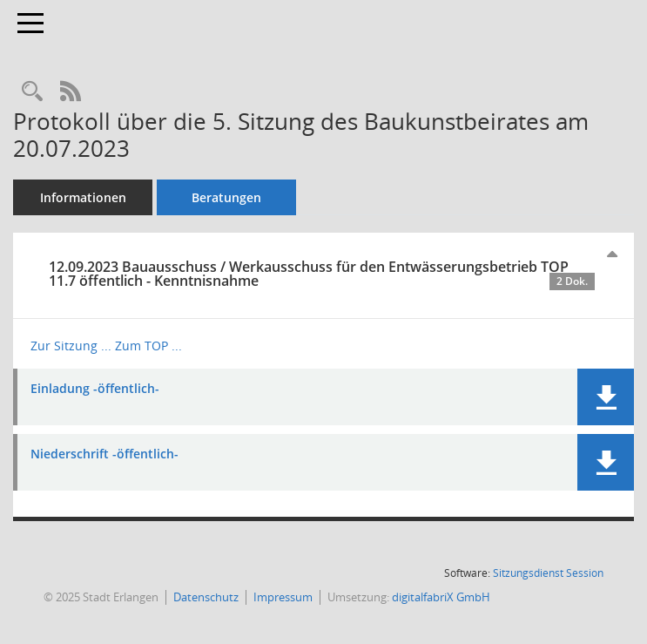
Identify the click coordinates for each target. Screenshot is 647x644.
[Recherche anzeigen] (32, 92)
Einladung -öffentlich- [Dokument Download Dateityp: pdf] (95, 389)
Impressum (283, 597)
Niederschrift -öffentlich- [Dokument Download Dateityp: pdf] (104, 454)
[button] (606, 397)
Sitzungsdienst (548, 573)
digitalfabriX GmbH (441, 597)
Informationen (83, 197)
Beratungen (226, 197)
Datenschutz (206, 597)
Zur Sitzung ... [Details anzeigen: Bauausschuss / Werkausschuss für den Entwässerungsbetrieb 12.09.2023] (71, 346)
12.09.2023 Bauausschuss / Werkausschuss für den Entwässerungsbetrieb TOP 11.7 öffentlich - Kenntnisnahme (322, 274)
